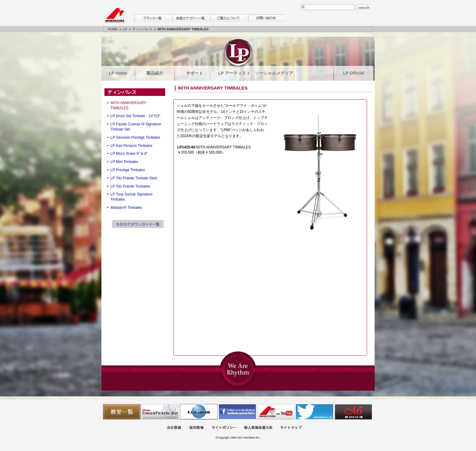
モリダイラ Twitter (314, 412)
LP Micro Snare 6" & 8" (129, 154)
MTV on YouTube (276, 412)
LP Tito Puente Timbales (130, 186)
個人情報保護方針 (258, 428)
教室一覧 (122, 412)
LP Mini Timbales (124, 162)
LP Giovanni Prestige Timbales (135, 137)
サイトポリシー (224, 428)
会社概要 (174, 428)
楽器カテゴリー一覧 (190, 18)
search (364, 7)
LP (125, 29)
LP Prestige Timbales (128, 170)
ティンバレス (142, 29)
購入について (228, 18)
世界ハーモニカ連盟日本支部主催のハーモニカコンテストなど (199, 412)
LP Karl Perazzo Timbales (131, 146)
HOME (113, 29)
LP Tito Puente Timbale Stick (134, 178)
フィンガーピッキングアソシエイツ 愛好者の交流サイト (160, 412)
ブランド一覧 (152, 18)
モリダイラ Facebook (237, 412)
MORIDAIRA (114, 15)
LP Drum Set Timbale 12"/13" (135, 116)
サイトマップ (291, 428)
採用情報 (196, 428)
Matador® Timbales (126, 208)
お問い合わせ (266, 18)
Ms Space (353, 412)
